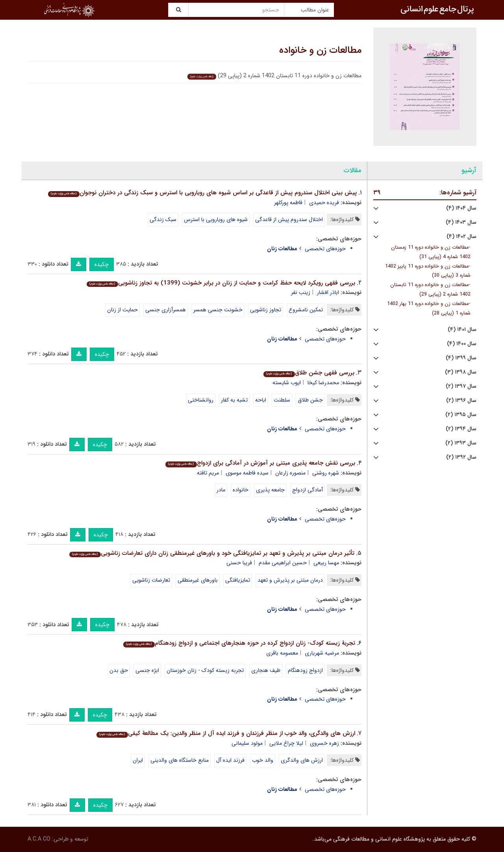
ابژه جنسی (147, 670)
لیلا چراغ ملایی (286, 743)
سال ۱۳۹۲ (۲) (461, 457)
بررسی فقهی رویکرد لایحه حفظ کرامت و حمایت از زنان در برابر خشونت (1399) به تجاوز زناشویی (221, 283)
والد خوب (263, 760)
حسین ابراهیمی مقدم (283, 563)
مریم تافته (208, 473)
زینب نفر (301, 292)
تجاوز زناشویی (266, 310)
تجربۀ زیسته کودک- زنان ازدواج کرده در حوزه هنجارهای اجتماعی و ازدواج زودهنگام (239, 643)
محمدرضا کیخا (323, 383)
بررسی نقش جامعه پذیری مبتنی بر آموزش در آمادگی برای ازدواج (260, 463)
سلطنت (282, 400)
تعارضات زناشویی (151, 580)
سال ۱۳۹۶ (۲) (461, 401)
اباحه (261, 400)
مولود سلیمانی (247, 743)
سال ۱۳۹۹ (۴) (461, 358)
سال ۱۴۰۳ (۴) (461, 222)
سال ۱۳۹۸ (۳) (461, 372)
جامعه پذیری (270, 490)
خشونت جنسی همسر (218, 310)
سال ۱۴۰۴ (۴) (461, 208)
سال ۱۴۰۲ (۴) (461, 237)
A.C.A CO (39, 839)
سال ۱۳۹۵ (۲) (461, 415)
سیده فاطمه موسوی (247, 473)
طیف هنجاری (266, 670)
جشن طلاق (310, 400)
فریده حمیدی (324, 203)
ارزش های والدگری (302, 760)
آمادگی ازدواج (308, 490)
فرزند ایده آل (230, 760)
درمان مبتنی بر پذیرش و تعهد (290, 580)
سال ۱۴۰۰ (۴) (462, 344)
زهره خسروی (324, 743)
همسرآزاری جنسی (166, 310)
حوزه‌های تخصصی (325, 249)
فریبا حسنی (239, 563)
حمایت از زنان (122, 310)
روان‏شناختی (201, 400)
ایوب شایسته (287, 383)
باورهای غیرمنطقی (198, 580)
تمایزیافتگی (238, 580)
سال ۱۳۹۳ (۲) (461, 443)
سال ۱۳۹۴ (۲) (461, 429)
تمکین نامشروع (306, 310)
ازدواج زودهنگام (305, 670)
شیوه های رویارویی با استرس (216, 220)
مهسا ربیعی (326, 563)
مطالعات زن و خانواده (320, 50)
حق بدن (119, 670)
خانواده (241, 490)
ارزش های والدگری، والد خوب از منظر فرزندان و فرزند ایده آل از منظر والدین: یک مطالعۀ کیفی (226, 733)
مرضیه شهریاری (322, 653)
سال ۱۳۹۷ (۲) (461, 386)
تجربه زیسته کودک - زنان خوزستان (205, 670)
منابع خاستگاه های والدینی (180, 760)
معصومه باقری (282, 653)
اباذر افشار (328, 292)
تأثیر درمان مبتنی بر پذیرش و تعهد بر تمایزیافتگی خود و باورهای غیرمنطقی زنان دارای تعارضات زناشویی (212, 553)
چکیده (102, 264)
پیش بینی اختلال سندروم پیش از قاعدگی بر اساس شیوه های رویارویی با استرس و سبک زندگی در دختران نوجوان (202, 193)
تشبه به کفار (234, 400)
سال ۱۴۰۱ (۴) (462, 330)
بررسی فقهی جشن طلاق (309, 373)
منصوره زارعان (290, 473)
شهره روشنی (326, 473)
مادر (221, 490)
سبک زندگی (163, 220)
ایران (138, 760)
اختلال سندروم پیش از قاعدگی (289, 220)
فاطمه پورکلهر (288, 203)
